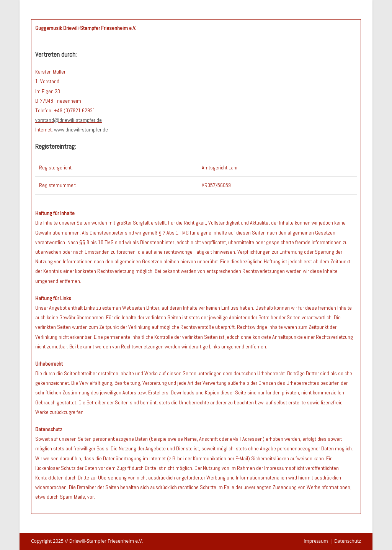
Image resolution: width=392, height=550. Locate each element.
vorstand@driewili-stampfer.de (69, 120)
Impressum (316, 541)
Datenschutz (348, 541)
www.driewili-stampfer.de (81, 130)
